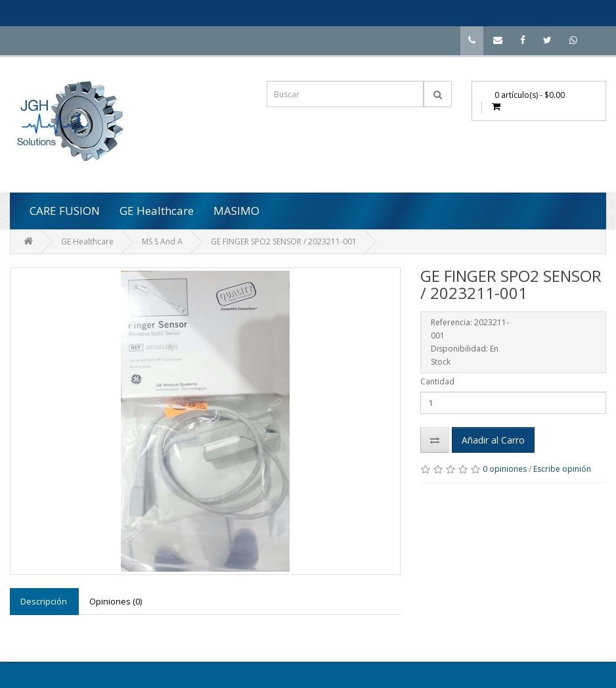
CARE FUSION (65, 211)
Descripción (44, 601)
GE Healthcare (157, 211)
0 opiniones (505, 469)
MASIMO (236, 211)
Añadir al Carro (493, 440)
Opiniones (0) (116, 601)
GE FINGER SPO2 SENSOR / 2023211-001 (284, 241)
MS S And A (162, 241)
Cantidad (437, 381)
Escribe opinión (562, 469)
